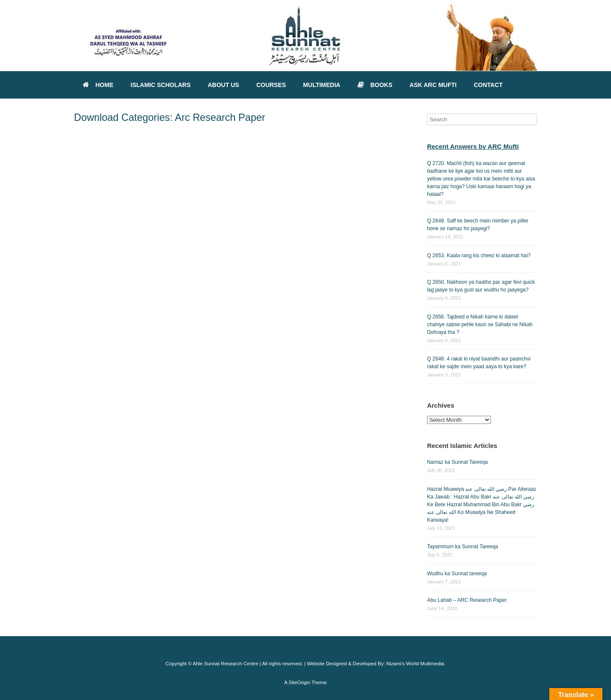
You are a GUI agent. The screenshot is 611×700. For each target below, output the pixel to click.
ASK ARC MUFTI (433, 85)
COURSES (271, 85)
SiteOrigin (299, 682)
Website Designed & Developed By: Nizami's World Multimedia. (376, 664)
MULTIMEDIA (322, 85)
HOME (98, 85)
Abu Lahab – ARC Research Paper (467, 600)
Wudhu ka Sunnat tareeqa (457, 574)
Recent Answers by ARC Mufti (473, 146)
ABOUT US (224, 85)
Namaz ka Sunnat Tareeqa (457, 462)
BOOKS (375, 85)
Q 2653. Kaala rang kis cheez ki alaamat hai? (479, 255)
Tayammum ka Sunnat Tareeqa (463, 547)
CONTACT (488, 85)
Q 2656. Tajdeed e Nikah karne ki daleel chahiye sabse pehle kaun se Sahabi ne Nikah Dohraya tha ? (480, 324)
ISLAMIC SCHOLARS (161, 85)
